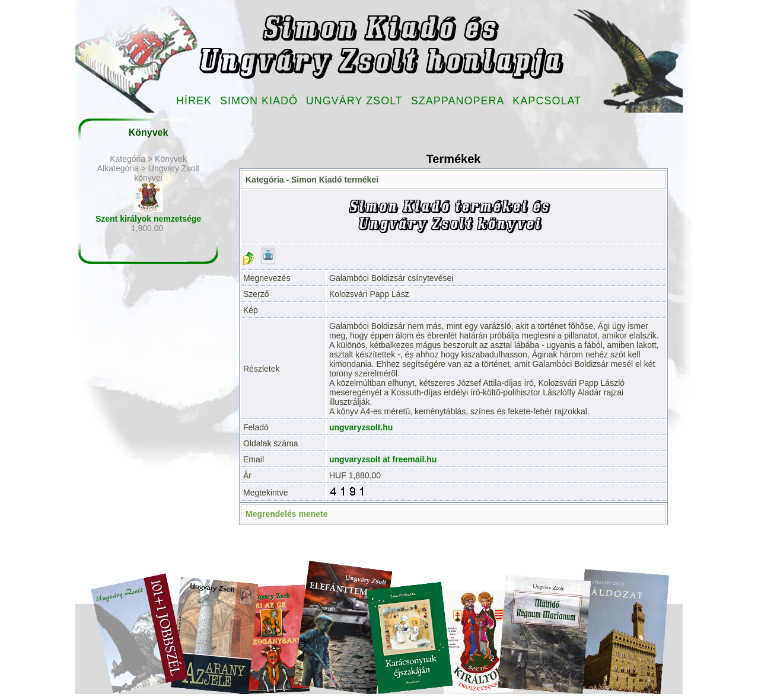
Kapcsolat (547, 101)
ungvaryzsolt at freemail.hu (383, 459)
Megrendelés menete (287, 514)
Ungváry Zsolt (354, 101)
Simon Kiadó (259, 101)
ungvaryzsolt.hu (361, 427)
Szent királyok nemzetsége (148, 219)
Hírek (194, 101)
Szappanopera (458, 101)
